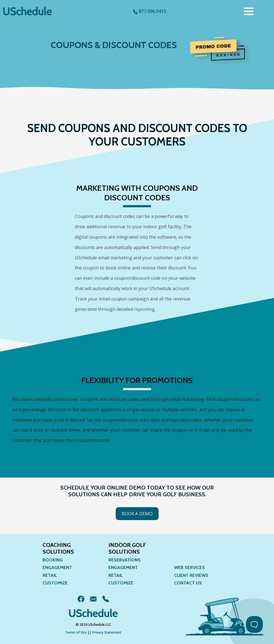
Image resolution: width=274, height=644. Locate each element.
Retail (50, 575)
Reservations (125, 560)
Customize (55, 583)
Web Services (189, 567)
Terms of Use (76, 632)
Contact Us (188, 583)
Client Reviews (191, 575)
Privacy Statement (107, 632)
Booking (53, 560)
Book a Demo (137, 514)
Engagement (57, 567)
